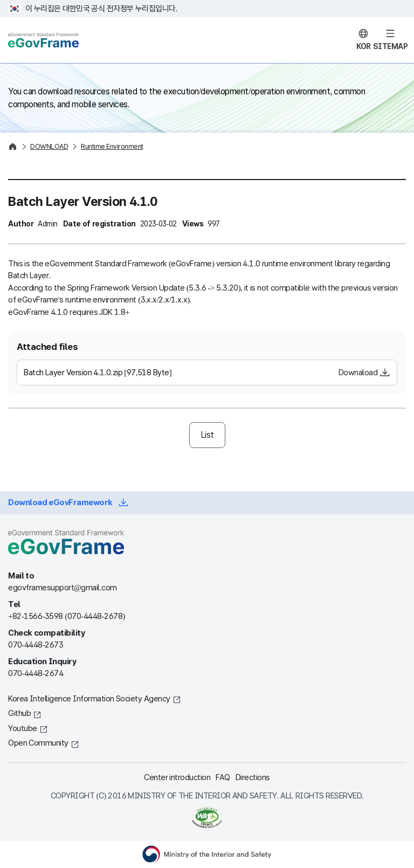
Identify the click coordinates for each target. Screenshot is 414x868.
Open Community (38, 743)
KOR (364, 47)
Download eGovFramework (60, 502)
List (207, 435)
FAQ (223, 777)
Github (19, 713)
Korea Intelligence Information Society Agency (89, 699)
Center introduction (177, 777)
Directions (253, 777)
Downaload (358, 373)
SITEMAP (391, 47)
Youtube (23, 728)
